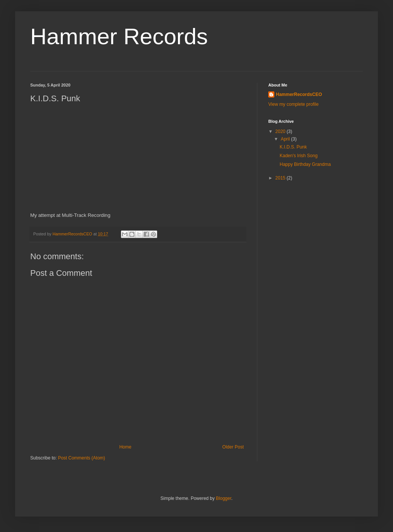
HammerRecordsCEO (299, 94)
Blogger (224, 498)
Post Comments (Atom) (81, 458)
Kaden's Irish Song (299, 156)
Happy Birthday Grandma (305, 164)
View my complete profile (293, 104)
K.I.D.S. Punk (293, 147)
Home (125, 447)
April (286, 139)
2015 (281, 178)
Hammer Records (119, 36)
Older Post (233, 447)
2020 (281, 131)
